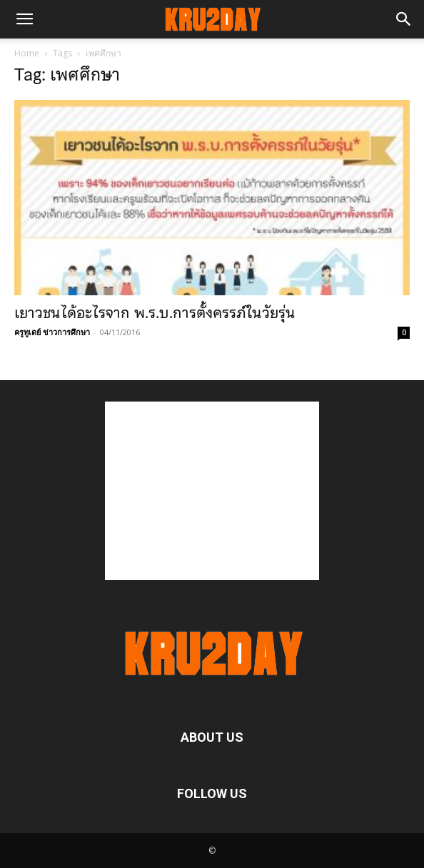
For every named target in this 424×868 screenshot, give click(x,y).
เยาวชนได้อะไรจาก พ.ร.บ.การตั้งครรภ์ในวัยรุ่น (155, 313)
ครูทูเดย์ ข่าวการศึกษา (52, 332)
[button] (24, 19)
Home (27, 53)
